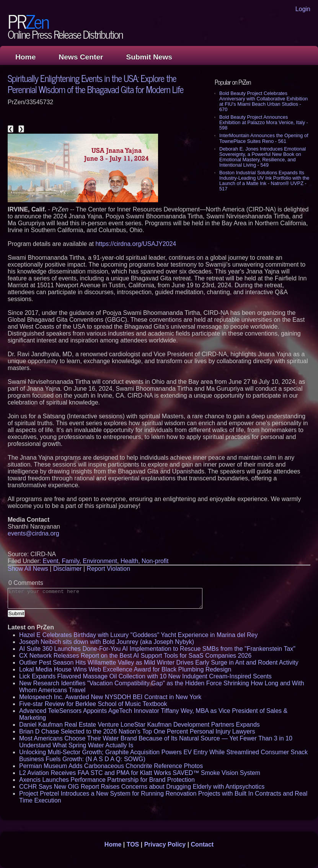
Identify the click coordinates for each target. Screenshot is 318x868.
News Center (81, 57)
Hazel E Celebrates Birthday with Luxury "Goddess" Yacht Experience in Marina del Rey (139, 635)
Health (129, 561)
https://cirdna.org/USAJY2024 (136, 244)
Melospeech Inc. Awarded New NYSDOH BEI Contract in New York (110, 697)
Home (25, 57)
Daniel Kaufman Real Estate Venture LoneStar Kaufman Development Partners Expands (139, 725)
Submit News (149, 57)
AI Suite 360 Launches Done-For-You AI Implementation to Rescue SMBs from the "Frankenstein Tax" (157, 649)
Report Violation (109, 569)
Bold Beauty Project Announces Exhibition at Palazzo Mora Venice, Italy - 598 (264, 122)
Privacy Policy (165, 844)
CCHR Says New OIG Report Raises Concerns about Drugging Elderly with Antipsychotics (142, 787)
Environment (100, 561)
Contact (202, 844)
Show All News (28, 569)
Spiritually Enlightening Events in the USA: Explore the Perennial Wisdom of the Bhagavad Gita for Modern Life (95, 84)
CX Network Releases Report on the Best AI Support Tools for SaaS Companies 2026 (135, 656)
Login (303, 9)
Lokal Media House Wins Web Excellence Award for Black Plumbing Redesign (125, 669)
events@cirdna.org (33, 533)
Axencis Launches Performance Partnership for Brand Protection (107, 780)
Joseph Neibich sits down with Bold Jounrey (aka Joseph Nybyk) (107, 642)
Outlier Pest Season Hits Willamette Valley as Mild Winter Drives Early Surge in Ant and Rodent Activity (159, 662)
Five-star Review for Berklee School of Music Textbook (93, 704)
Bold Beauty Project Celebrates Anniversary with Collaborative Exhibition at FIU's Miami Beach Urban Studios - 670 (263, 101)
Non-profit (155, 561)
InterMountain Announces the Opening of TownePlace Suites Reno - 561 (264, 138)
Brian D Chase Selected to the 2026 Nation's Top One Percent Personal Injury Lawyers (137, 731)
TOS (133, 844)
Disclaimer (68, 569)
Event (51, 561)
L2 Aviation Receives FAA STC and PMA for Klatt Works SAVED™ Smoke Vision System (140, 773)
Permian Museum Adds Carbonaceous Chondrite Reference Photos (111, 766)
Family (70, 561)
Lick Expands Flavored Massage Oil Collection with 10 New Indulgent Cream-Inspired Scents (145, 676)
